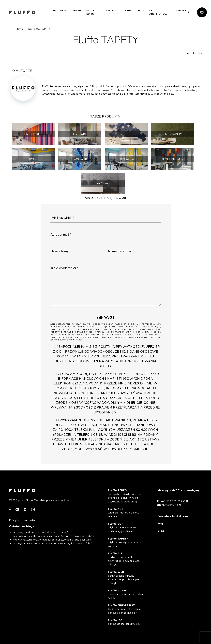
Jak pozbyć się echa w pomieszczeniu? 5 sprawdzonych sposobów (54, 536)
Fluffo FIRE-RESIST (173, 159)
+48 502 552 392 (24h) (175, 501)
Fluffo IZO (103, 184)
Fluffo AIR (33, 159)
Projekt (111, 11)
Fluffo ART (80, 134)
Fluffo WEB (80, 159)
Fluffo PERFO (33, 134)
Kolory (77, 11)
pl (189, 12)
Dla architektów (158, 12)
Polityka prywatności (22, 520)
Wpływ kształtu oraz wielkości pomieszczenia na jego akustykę (52, 540)
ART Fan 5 (193, 53)
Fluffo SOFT (126, 134)
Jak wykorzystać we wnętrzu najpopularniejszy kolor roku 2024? (53, 543)
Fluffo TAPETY (173, 134)
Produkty (60, 11)
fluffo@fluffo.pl (172, 505)
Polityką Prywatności (120, 347)
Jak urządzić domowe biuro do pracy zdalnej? (41, 532)
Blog (141, 11)
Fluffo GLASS (126, 159)
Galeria (127, 11)
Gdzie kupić (90, 12)
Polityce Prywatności (71, 340)
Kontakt (182, 11)
